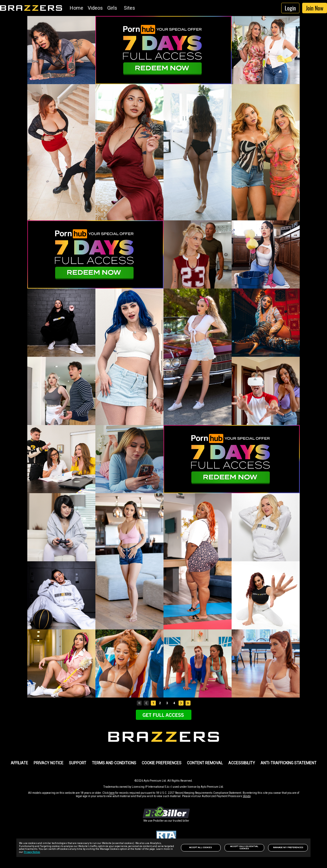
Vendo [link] (247, 796)
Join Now (315, 8)
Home (77, 8)
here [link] (112, 793)
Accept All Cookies (201, 847)
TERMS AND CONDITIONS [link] (114, 763)
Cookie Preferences (162, 763)
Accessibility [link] (242, 763)
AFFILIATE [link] (19, 763)
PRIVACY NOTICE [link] (49, 763)
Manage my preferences (288, 847)
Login (290, 8)
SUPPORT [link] (78, 763)
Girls (112, 8)
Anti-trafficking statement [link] (289, 763)
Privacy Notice (32, 852)
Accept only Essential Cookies (244, 847)
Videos (95, 8)
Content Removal (205, 763)
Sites (129, 8)
